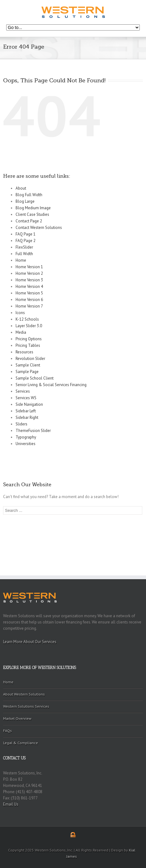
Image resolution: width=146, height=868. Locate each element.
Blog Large (25, 201)
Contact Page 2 (29, 221)
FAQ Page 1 (26, 234)
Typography (26, 437)
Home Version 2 (29, 273)
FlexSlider (24, 247)
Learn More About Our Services (30, 642)
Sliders (21, 424)
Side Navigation (29, 404)
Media (21, 332)
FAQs (7, 731)
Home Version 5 (29, 293)
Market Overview (17, 718)
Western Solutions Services (26, 706)
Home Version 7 (29, 306)
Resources (24, 352)
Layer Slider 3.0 (29, 326)
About (21, 188)
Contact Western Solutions (39, 228)
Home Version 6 (29, 300)
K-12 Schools (27, 319)
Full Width (24, 254)
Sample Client (28, 365)
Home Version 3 (29, 280)
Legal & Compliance (21, 743)
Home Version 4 (29, 286)
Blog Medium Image (33, 208)
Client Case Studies (32, 214)
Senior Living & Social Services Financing (51, 385)
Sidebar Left (26, 411)
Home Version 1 (29, 267)
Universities (26, 444)
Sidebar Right (27, 417)
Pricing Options (29, 339)
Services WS (26, 398)
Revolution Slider (30, 359)
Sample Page (27, 372)
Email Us (11, 804)
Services (23, 391)
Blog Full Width (29, 195)
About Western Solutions (24, 694)
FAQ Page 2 (26, 241)
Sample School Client (35, 378)
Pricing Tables (28, 345)
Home (21, 260)
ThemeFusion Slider (33, 431)
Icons (20, 313)
